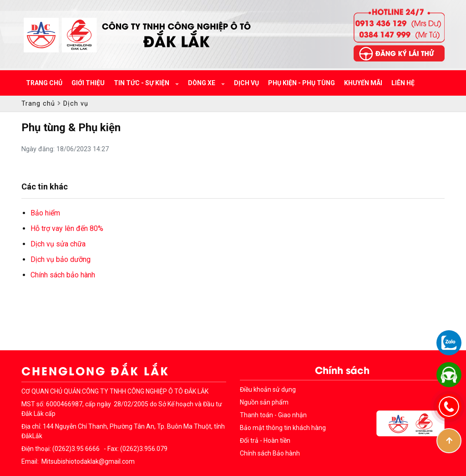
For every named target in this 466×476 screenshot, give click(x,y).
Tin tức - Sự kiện (142, 83)
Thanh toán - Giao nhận (273, 415)
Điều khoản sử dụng (268, 389)
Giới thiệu (88, 83)
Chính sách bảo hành (63, 275)
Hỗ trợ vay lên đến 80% (67, 228)
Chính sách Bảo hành (270, 453)
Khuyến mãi (363, 83)
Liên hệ (403, 83)
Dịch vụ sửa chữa (58, 244)
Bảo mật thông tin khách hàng (283, 428)
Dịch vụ (246, 83)
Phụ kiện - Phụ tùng (301, 83)
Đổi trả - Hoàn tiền (265, 440)
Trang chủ (44, 83)
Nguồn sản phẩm (264, 402)
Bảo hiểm (45, 213)
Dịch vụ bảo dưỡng (61, 259)
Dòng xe (202, 83)
